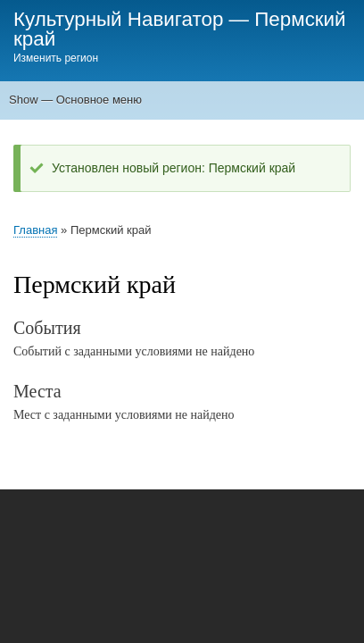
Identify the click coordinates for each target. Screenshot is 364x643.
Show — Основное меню (75, 100)
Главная (35, 230)
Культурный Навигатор (118, 19)
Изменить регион (56, 58)
